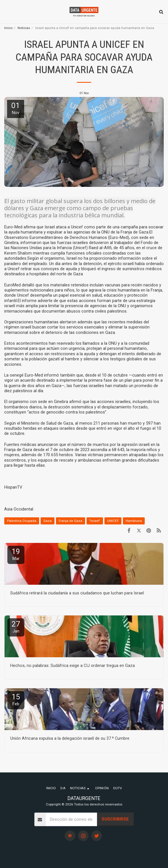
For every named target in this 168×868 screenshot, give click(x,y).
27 (16, 627)
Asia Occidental (19, 509)
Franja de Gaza (71, 521)
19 (16, 554)
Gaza (48, 521)
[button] (6, 12)
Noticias (24, 28)
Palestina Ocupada (22, 521)
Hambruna (134, 521)
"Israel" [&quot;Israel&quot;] (95, 521)
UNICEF (113, 521)
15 (16, 699)
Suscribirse (115, 819)
